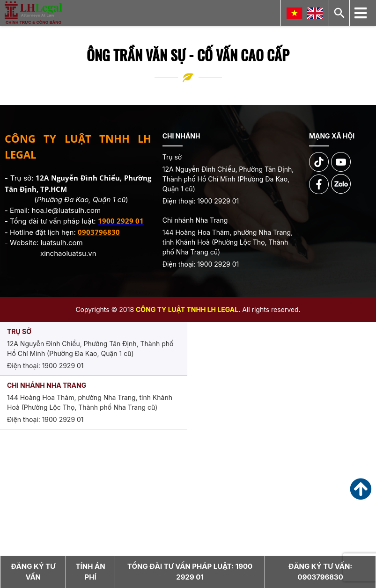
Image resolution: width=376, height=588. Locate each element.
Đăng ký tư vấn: (320, 572)
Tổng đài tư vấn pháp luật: (190, 572)
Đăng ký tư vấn (33, 572)
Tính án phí (91, 572)
